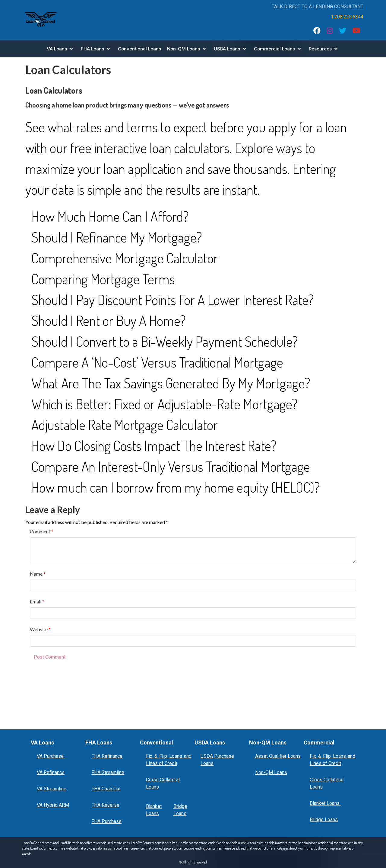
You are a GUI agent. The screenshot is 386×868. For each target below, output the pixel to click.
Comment (41, 531)
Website (39, 629)
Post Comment (50, 657)
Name (37, 574)
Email (36, 601)
